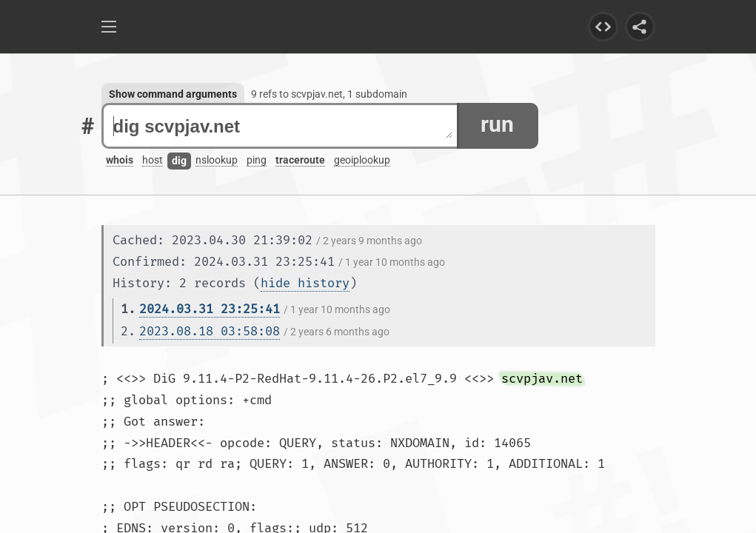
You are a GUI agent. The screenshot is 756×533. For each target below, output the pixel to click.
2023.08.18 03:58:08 (210, 331)
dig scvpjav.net (283, 126)
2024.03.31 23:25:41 (210, 309)
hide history (305, 283)
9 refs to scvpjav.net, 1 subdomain (329, 94)
